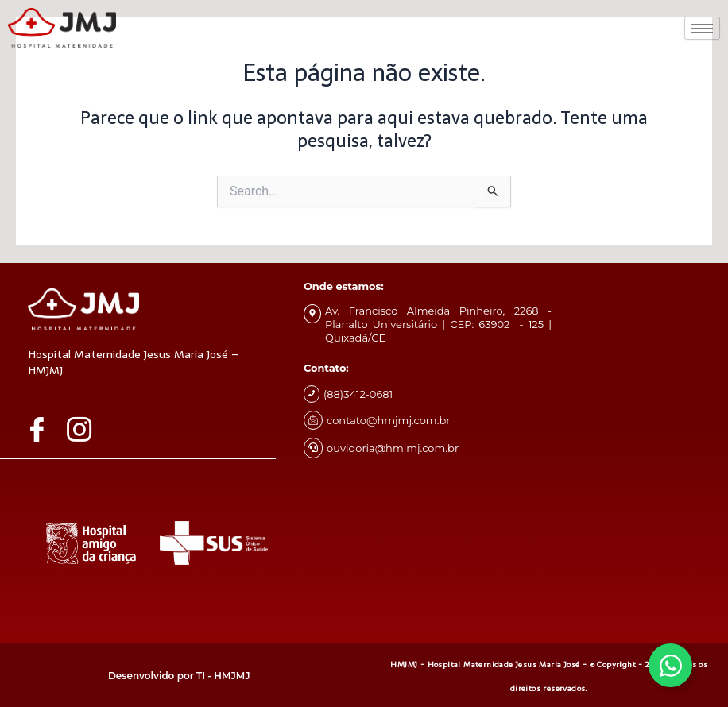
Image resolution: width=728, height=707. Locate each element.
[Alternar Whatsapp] (670, 665)
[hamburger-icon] (702, 28)
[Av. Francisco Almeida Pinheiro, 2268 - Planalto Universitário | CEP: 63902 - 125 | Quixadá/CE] (312, 314)
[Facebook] (43, 429)
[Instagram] (85, 429)
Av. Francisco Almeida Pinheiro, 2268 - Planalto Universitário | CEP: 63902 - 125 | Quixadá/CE (438, 324)
